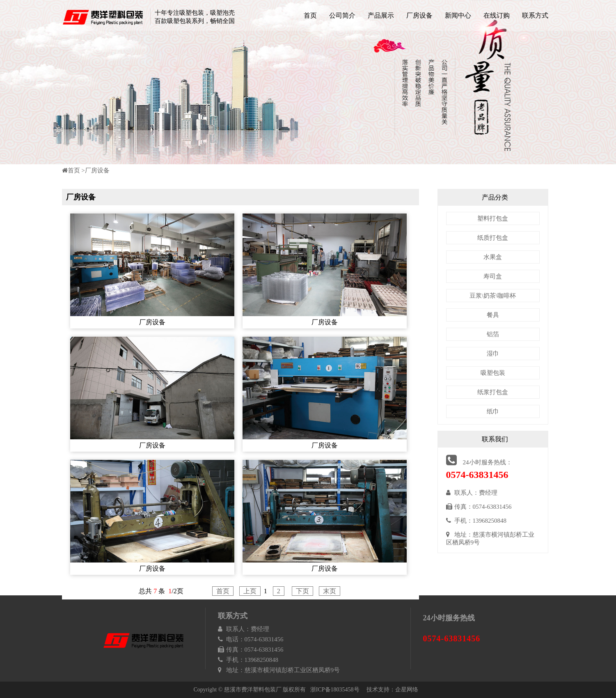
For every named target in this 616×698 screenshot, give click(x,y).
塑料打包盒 (493, 218)
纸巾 (493, 411)
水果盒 (493, 257)
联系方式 (535, 15)
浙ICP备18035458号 (335, 690)
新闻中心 (458, 15)
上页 (250, 591)
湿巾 (493, 354)
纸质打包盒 (493, 238)
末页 (330, 591)
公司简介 (342, 15)
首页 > (73, 170)
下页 (302, 591)
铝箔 (493, 334)
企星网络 (407, 690)
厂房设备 (419, 15)
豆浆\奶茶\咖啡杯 (493, 296)
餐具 (493, 315)
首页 (310, 15)
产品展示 (381, 15)
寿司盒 (493, 276)
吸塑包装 (493, 373)
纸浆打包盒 (493, 392)
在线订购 (497, 15)
